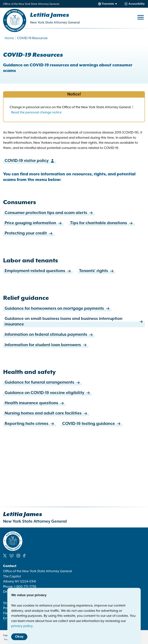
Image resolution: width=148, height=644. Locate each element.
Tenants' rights (97, 271)
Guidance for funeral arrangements (42, 382)
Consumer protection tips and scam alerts (49, 213)
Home (9, 38)
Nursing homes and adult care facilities (46, 413)
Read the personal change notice (36, 112)
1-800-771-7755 (25, 587)
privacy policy (22, 626)
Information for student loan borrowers (46, 345)
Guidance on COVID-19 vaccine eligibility (48, 393)
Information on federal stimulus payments (49, 335)
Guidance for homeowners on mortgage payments (57, 309)
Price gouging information (33, 223)
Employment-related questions (38, 271)
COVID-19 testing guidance (92, 424)
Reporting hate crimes (30, 424)
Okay (19, 637)
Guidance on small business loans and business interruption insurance (74, 322)
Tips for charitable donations (102, 223)
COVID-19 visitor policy (30, 161)
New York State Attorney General (55, 22)
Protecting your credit (29, 233)
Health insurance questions (34, 403)
